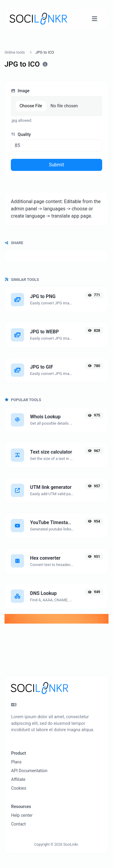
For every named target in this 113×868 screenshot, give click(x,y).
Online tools (15, 52)
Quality (21, 134)
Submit (56, 165)
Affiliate (18, 779)
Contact (18, 824)
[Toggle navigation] (95, 19)
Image (20, 91)
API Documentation (29, 771)
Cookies (19, 788)
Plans (16, 762)
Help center (22, 815)
